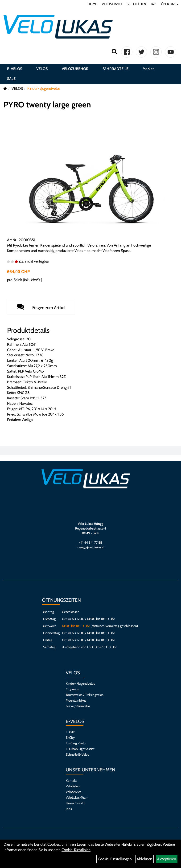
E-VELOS (15, 69)
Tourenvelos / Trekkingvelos (85, 695)
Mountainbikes (76, 700)
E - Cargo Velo (76, 743)
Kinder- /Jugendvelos (44, 88)
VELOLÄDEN (137, 4)
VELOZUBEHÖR (75, 69)
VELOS (42, 69)
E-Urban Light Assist (80, 749)
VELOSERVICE (112, 4)
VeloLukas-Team (77, 797)
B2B (154, 4)
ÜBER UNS (170, 4)
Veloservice (74, 792)
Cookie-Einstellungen (115, 859)
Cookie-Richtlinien (76, 850)
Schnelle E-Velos (77, 754)
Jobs (69, 809)
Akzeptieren (167, 859)
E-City (70, 738)
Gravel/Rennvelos (78, 706)
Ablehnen (144, 859)
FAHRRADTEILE (115, 69)
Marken (149, 69)
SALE (11, 79)
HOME (92, 4)
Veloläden (73, 786)
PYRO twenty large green (47, 105)
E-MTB (70, 732)
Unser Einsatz (75, 803)
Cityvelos (72, 689)
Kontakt (71, 781)
